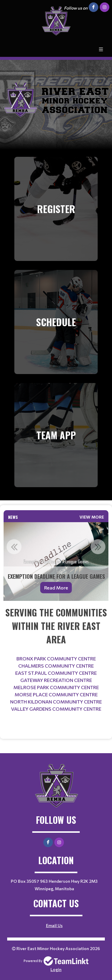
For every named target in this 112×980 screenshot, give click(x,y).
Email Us (54, 925)
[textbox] (56, 665)
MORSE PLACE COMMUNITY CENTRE (56, 694)
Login (56, 969)
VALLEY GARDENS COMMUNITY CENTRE (56, 709)
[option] (56, 562)
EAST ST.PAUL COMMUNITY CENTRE (56, 673)
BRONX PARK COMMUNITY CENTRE (56, 658)
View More (92, 517)
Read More (56, 588)
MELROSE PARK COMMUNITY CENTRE (56, 687)
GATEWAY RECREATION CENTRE (56, 680)
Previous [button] (14, 547)
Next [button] (98, 547)
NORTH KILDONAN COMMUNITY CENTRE (56, 702)
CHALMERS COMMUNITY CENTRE (56, 666)
